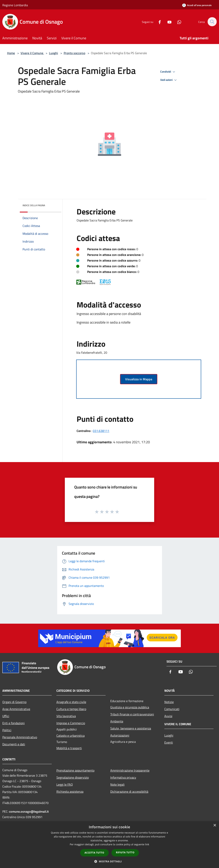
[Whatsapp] (177, 22)
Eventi (169, 742)
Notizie (169, 702)
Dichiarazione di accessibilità (129, 792)
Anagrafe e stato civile (71, 702)
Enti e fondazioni (14, 723)
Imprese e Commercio (71, 723)
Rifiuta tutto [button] (125, 852)
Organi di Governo (14, 702)
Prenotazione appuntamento (75, 770)
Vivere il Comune (32, 53)
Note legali (117, 784)
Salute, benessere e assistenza (131, 728)
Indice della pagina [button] (34, 205)
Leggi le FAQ (65, 784)
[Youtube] (167, 22)
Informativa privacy (123, 777)
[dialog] (109, 845)
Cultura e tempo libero (71, 709)
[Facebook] (157, 22)
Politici (7, 730)
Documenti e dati (14, 744)
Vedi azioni (169, 80)
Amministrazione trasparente (130, 770)
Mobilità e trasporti (69, 748)
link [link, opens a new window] (147, 844)
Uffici (6, 716)
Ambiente (117, 721)
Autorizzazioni (120, 735)
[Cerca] (212, 22)
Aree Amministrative (16, 709)
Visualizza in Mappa (139, 379)
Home (11, 53)
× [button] (215, 825)
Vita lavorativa (66, 716)
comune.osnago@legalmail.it (29, 811)
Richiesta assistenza (70, 792)
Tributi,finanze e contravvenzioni (132, 714)
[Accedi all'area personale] (197, 5)
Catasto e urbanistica (71, 736)
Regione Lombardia (15, 5)
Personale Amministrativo (20, 737)
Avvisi (168, 716)
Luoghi (53, 53)
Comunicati (172, 709)
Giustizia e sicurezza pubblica (130, 707)
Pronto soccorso (74, 53)
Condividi (168, 72)
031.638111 (101, 431)
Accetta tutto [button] (94, 853)
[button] (109, 861)
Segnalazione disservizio (73, 777)
